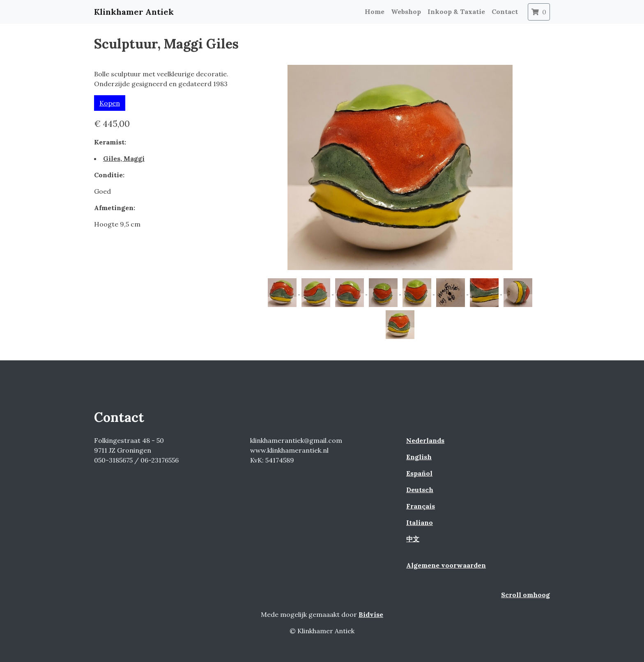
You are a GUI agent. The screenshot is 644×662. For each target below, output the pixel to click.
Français (421, 506)
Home (375, 11)
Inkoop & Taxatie (456, 11)
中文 (413, 539)
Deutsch (420, 490)
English (419, 457)
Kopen (110, 103)
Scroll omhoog (526, 595)
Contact (505, 11)
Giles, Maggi (124, 158)
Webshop (406, 11)
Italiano (420, 522)
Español (419, 473)
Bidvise (371, 614)
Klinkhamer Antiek (134, 12)
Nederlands (425, 440)
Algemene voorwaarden (446, 565)
